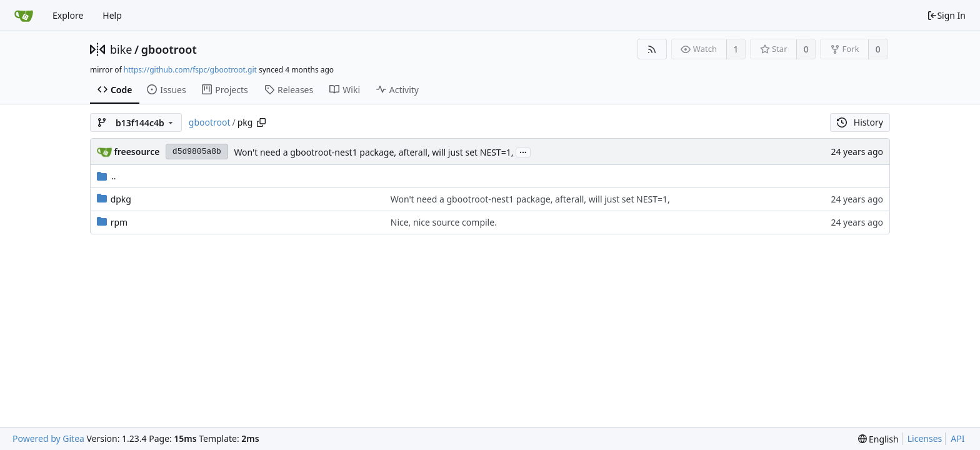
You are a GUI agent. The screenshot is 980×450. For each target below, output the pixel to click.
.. (107, 176)
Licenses (925, 438)
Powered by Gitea (48, 438)
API (957, 438)
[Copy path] (261, 122)
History (860, 122)
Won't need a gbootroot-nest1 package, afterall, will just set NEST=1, (373, 152)
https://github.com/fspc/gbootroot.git (190, 70)
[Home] (24, 16)
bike (121, 49)
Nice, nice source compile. (444, 222)
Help (112, 15)
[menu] (878, 439)
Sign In (946, 15)
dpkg (121, 199)
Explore (68, 15)
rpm (119, 222)
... (523, 152)
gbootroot (169, 49)
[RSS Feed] (652, 49)
